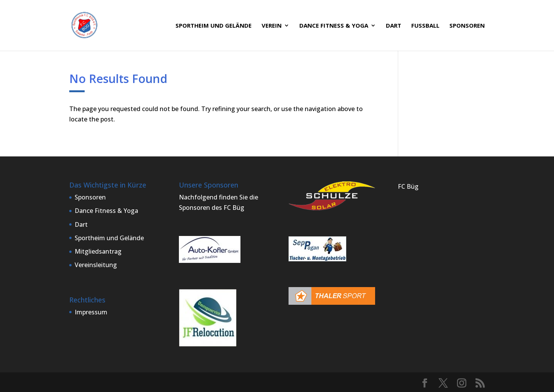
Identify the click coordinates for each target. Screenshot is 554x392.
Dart (394, 26)
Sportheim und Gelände (214, 26)
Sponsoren (467, 26)
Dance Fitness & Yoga (334, 26)
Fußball (425, 26)
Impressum (91, 312)
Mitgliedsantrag (98, 251)
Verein (272, 26)
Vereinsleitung (96, 265)
